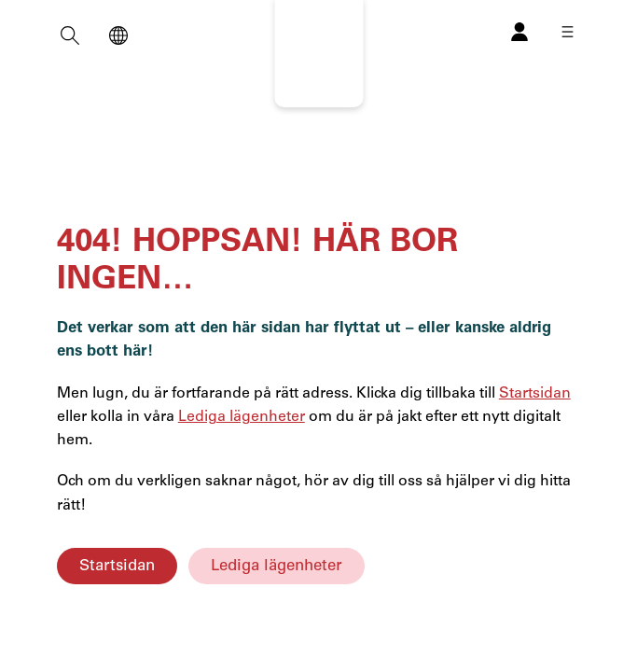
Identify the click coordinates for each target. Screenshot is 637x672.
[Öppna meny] (568, 32)
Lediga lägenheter (277, 566)
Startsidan (117, 566)
